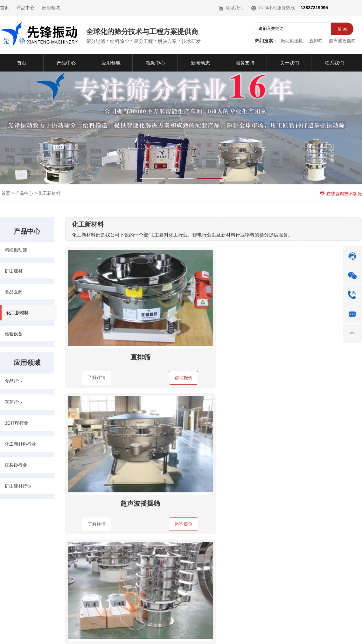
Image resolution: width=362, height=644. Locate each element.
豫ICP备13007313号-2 (186, 629)
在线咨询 (244, 591)
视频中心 (9, 560)
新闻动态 (27, 560)
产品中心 (25, 8)
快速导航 (11, 527)
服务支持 (27, 571)
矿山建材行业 (18, 486)
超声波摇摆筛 (342, 41)
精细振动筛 (16, 250)
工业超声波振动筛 (313, 319)
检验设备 (14, 334)
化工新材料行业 (20, 444)
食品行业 (14, 381)
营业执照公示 (300, 629)
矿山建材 (14, 271)
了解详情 (91, 339)
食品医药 (14, 292)
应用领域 (51, 8)
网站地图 (334, 629)
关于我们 (9, 571)
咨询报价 (131, 340)
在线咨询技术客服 (341, 194)
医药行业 (14, 402)
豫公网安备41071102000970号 (252, 629)
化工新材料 (49, 193)
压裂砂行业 (16, 465)
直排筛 (316, 41)
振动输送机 (292, 41)
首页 (4, 8)
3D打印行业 (17, 423)
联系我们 (231, 8)
